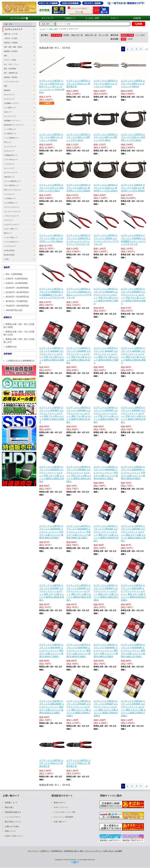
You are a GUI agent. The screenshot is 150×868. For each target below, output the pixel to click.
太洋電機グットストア (11, 103)
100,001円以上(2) (14, 310)
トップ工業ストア (10, 129)
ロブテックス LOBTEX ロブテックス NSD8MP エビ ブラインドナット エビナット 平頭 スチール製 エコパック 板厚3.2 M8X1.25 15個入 (79, 474)
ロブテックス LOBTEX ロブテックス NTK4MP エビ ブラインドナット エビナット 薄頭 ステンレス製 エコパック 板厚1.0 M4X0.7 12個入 (79, 708)
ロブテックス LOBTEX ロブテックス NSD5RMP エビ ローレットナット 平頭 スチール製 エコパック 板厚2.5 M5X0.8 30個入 (133, 473)
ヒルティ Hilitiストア (11, 229)
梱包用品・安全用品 (11, 51)
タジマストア (9, 220)
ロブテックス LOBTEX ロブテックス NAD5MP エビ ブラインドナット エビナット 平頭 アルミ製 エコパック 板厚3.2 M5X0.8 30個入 (133, 296)
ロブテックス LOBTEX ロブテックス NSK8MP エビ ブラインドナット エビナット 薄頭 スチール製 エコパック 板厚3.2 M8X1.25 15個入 (106, 593)
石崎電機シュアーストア (12, 121)
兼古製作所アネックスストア (14, 125)
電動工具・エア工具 (11, 34)
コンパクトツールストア (12, 212)
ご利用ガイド (70, 18)
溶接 (6, 86)
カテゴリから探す (19, 18)
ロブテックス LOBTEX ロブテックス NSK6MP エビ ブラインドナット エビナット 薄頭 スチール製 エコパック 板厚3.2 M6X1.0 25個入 (79, 593)
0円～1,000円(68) (14, 274)
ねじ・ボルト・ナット (11, 64)
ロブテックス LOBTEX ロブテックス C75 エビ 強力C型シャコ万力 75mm (51, 188)
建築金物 (7, 90)
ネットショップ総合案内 (63, 817)
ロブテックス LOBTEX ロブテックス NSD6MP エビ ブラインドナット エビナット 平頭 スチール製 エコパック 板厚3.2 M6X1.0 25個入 (52, 474)
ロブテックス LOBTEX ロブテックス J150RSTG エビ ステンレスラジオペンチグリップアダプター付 (78, 240)
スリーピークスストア (11, 207)
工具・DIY (8, 24)
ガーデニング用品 (10, 60)
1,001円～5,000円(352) (17, 279)
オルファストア (9, 95)
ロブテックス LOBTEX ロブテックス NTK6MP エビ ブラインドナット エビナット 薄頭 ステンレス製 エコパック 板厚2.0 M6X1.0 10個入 (133, 708)
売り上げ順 (103, 35)
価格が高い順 (91, 35)
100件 (130, 39)
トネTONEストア (10, 199)
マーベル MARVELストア (13, 181)
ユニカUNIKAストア (11, 203)
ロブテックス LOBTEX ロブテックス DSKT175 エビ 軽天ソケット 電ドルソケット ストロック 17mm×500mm (52, 86)
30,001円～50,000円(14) (17, 297)
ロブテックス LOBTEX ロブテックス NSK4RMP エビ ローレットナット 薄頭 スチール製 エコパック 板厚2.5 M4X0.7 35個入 (51, 650)
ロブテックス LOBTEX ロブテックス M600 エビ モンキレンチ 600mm (51, 137)
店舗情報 (137, 18)
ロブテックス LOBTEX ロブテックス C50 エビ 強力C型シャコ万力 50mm (133, 137)
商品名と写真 (127, 35)
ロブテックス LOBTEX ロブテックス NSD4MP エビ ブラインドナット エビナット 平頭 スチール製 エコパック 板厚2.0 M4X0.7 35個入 (106, 415)
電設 (6, 56)
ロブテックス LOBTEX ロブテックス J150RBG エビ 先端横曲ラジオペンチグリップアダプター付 (133, 240)
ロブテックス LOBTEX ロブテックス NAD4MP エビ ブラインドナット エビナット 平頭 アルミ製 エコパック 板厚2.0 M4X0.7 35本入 (106, 296)
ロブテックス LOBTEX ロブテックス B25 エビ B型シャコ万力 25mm (78, 137)
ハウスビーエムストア (11, 216)
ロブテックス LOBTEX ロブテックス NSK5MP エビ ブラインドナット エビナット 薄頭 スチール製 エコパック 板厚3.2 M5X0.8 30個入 (52, 593)
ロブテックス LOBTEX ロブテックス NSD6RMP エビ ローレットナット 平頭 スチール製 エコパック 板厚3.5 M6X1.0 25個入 (51, 532)
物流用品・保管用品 (11, 77)
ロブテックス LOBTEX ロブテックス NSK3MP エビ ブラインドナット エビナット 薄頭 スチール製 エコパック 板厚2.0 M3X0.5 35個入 (106, 533)
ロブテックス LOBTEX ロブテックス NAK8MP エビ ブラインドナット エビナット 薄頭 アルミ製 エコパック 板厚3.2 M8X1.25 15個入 (79, 415)
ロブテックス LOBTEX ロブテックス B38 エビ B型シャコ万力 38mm (106, 137)
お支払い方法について (14, 836)
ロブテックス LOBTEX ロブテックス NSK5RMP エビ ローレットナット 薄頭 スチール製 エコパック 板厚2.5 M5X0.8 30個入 (79, 650)
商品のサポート (60, 803)
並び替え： (46, 35)
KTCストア (8, 142)
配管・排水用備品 (10, 69)
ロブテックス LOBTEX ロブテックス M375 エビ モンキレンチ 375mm (106, 84)
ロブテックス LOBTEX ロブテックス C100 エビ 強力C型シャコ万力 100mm (78, 188)
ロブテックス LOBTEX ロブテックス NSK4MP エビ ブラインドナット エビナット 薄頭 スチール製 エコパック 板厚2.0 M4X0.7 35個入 (133, 533)
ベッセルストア (9, 164)
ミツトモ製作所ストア (11, 138)
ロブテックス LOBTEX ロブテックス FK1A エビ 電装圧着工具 (78, 84)
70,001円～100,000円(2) (17, 306)
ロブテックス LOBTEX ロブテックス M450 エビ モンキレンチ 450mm (133, 84)
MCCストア (8, 233)
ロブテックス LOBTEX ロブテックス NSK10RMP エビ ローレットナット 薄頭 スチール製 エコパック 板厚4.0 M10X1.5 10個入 (52, 707)
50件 (124, 39)
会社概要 (119, 851)
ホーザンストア (9, 99)
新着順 (66, 35)
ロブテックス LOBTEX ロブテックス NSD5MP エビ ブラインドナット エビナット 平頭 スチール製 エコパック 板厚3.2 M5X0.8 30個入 (133, 415)
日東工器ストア (9, 177)
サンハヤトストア (10, 116)
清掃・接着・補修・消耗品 (13, 47)
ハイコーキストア (10, 246)
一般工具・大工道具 (11, 38)
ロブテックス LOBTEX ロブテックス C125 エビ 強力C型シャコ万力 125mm (106, 188)
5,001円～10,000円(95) (17, 283)
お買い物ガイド (60, 822)
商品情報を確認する (13, 812)
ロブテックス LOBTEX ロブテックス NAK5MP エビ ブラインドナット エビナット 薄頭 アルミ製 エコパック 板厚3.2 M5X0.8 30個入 (133, 355)
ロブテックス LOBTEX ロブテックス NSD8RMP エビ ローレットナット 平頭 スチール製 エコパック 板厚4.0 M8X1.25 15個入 (79, 532)
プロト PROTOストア (11, 186)
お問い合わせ (109, 851)
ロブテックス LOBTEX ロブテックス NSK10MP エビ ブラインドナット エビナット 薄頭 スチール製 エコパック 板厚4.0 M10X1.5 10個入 (133, 593)
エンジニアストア (10, 147)
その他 (6, 259)
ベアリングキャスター (11, 82)
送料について (10, 831)
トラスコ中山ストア (11, 160)
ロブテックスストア (14, 29)
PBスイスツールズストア (12, 190)
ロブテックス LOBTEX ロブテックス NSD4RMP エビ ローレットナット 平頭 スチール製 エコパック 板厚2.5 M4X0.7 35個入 (106, 473)
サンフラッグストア (11, 173)
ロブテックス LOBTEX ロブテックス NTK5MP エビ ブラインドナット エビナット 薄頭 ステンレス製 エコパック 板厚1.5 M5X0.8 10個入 (106, 708)
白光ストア (8, 112)
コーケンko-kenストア (11, 242)
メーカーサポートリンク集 (64, 812)
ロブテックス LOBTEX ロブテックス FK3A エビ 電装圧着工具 (78, 763)
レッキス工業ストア (11, 237)
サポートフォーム (61, 807)
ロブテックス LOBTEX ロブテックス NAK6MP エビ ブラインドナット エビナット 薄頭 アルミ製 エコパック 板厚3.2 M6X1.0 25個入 (52, 415)
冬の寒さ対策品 (9, 250)
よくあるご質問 (92, 18)
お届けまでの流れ (12, 826)
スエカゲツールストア (11, 225)
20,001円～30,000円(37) (17, 292)
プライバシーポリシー (93, 851)
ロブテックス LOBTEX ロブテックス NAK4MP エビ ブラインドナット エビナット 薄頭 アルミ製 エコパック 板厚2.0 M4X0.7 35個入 (106, 355)
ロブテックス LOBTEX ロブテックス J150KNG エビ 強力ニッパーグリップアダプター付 (79, 293)
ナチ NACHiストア (10, 134)
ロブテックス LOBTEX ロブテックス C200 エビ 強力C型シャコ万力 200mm (51, 238)
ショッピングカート (13, 817)
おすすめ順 (56, 35)
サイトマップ (47, 18)
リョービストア (9, 194)
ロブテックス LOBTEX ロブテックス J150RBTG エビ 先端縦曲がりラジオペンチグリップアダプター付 (52, 293)
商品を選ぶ (9, 807)
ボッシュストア (9, 168)
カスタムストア (9, 151)
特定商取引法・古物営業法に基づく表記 (67, 851)
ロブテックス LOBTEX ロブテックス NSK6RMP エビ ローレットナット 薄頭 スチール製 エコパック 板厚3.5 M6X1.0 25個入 (106, 650)
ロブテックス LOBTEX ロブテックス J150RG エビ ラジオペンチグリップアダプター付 (106, 240)
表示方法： (115, 35)
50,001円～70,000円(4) (17, 301)
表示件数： (115, 39)
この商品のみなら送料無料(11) (20, 361)
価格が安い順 (77, 35)
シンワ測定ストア (10, 108)
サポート (115, 18)
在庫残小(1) (11, 347)
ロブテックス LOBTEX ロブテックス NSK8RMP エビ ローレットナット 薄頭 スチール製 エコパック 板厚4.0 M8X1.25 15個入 (133, 650)
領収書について (11, 803)
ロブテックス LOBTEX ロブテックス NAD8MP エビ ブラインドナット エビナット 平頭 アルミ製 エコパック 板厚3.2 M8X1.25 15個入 (79, 355)
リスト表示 (140, 35)
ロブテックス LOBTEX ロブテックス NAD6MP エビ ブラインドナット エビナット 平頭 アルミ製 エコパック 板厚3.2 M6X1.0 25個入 (52, 355)
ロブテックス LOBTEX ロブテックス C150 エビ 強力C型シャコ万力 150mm (133, 188)
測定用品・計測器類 (11, 43)
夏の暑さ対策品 (9, 255)
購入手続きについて (13, 822)
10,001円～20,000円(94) (17, 288)
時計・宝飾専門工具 (11, 73)
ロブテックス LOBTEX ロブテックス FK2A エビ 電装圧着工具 (51, 763)
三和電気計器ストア (11, 155)
